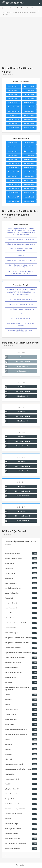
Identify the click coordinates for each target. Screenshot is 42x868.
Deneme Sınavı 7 (13, 99)
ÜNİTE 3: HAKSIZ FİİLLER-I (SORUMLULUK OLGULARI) (21, 244)
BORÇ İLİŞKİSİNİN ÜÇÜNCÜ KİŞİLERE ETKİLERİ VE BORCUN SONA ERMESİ (21, 331)
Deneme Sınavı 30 (29, 201)
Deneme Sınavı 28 (29, 197)
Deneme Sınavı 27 (13, 197)
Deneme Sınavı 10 (29, 103)
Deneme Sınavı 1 (13, 86)
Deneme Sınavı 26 (29, 193)
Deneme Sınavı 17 (13, 120)
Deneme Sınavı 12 (29, 107)
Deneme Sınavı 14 (29, 111)
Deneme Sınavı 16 (29, 115)
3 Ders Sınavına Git (16, 366)
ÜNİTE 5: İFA (21, 256)
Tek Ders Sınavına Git (17, 446)
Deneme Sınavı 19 (13, 124)
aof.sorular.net (8, 8)
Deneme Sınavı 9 (13, 103)
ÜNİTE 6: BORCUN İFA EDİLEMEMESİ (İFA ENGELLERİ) (21, 260)
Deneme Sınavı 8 (29, 99)
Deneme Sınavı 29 (13, 201)
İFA (21, 314)
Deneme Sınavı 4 (29, 90)
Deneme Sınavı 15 (13, 115)
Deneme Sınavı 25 (13, 193)
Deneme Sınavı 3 (13, 90)
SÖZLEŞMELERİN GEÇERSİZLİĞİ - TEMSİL (21, 300)
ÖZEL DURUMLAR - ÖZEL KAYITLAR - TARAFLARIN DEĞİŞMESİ (21, 324)
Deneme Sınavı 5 (13, 94)
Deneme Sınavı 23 (13, 189)
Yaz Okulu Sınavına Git (17, 371)
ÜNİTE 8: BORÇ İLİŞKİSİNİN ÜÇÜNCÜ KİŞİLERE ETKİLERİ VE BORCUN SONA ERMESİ (21, 273)
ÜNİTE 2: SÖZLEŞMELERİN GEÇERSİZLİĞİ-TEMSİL (21, 239)
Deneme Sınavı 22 (29, 128)
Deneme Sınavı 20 (29, 124)
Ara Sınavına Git (16, 357)
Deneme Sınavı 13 (13, 111)
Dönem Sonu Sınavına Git (17, 362)
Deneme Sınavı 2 (29, 86)
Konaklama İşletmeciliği (25, 8)
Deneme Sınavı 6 (29, 94)
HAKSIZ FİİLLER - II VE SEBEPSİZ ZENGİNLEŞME (21, 309)
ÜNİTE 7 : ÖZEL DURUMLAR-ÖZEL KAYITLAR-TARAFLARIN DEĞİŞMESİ (21, 266)
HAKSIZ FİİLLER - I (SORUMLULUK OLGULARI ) (21, 304)
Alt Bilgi (20, 865)
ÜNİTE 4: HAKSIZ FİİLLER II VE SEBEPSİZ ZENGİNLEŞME (21, 250)
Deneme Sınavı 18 (29, 120)
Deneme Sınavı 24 (29, 189)
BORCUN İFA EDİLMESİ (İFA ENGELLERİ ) (21, 319)
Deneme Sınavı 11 (13, 107)
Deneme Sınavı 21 (13, 128)
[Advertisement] (21, 40)
